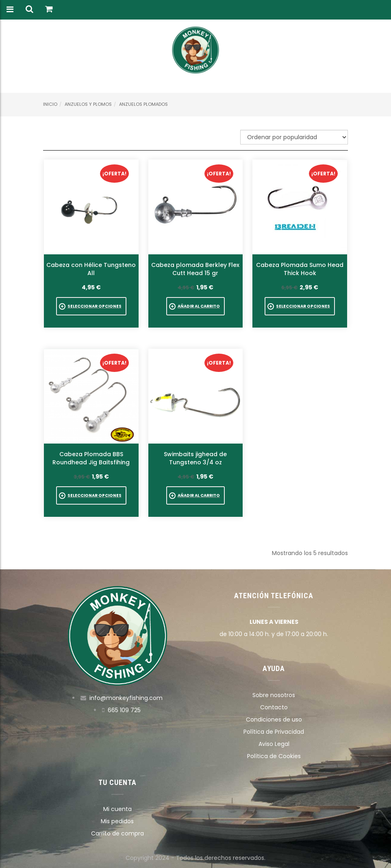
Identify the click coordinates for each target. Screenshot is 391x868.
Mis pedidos (117, 821)
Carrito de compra (117, 833)
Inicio (50, 104)
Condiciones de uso (274, 719)
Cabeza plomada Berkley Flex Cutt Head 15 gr (195, 269)
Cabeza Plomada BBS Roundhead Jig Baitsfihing (91, 458)
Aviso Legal (274, 744)
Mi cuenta (117, 809)
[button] (195, 306)
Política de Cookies (274, 756)
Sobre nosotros (274, 695)
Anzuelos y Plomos (88, 104)
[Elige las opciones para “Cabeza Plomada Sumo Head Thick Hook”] (300, 306)
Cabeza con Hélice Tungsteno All (91, 269)
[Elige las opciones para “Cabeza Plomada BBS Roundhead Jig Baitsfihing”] (91, 495)
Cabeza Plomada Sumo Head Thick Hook (300, 269)
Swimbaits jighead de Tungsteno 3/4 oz (195, 458)
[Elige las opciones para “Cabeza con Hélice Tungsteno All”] (91, 306)
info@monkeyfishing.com (126, 698)
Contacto (274, 707)
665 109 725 (124, 710)
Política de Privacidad (274, 732)
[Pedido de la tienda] (294, 137)
